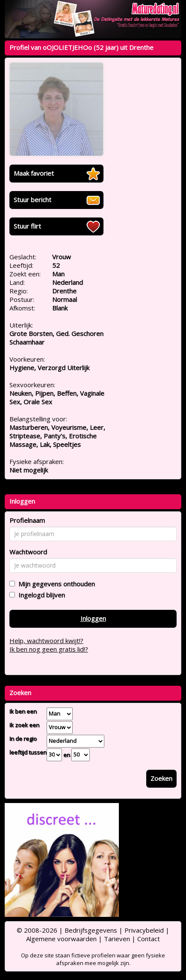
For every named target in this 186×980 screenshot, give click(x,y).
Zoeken (161, 778)
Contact (149, 939)
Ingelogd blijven (40, 595)
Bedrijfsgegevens (91, 930)
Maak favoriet (34, 173)
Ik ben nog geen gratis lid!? (49, 649)
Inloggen (93, 618)
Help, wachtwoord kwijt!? (46, 641)
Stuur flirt (27, 226)
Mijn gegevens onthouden (55, 584)
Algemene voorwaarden (61, 939)
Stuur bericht (32, 200)
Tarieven (117, 939)
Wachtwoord (28, 552)
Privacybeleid (144, 930)
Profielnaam (27, 520)
